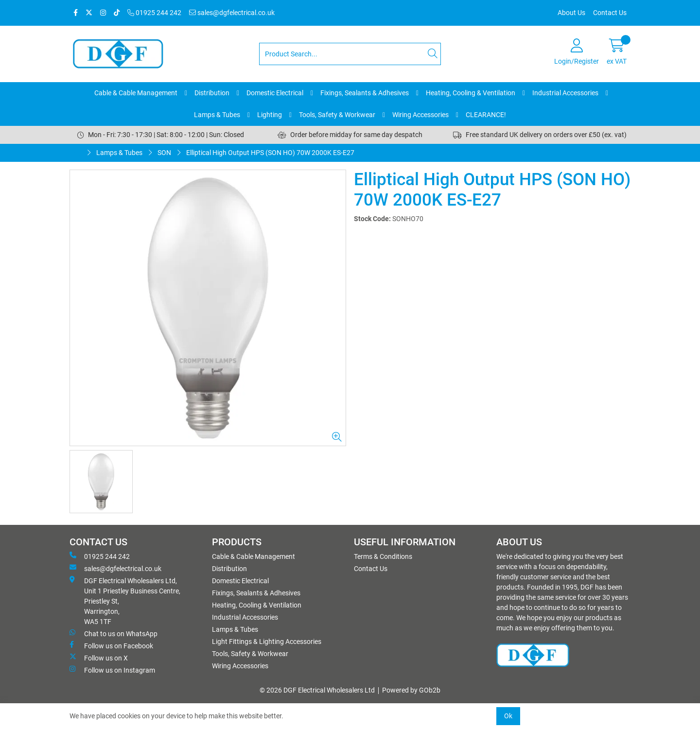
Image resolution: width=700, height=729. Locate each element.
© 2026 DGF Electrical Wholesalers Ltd (317, 690)
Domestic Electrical (275, 93)
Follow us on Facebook (111, 645)
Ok (508, 716)
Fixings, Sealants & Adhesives (365, 93)
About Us (571, 13)
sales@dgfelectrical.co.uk (232, 13)
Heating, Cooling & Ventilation (471, 93)
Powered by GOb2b (411, 690)
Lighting (270, 115)
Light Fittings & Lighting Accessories (267, 642)
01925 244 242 (154, 13)
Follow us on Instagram (112, 670)
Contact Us (610, 13)
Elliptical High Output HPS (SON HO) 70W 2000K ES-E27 (270, 153)
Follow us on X (99, 658)
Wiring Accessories (420, 115)
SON (164, 153)
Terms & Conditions (383, 556)
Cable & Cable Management (136, 93)
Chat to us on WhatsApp (114, 633)
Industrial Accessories (565, 93)
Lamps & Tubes (217, 115)
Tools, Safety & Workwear (337, 115)
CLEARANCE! (486, 115)
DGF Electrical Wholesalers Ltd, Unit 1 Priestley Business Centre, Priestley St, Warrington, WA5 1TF (125, 601)
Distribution (212, 93)
